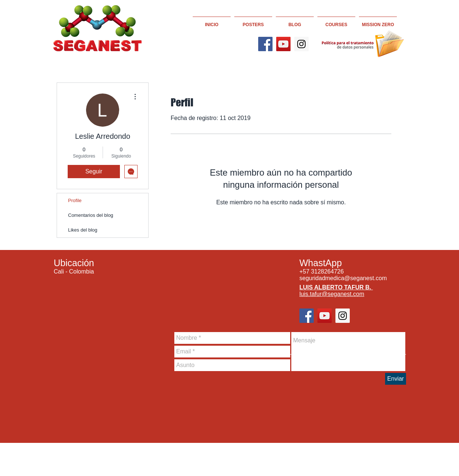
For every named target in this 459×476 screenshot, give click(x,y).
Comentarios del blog (91, 215)
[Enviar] (396, 379)
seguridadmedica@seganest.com (343, 278)
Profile (75, 200)
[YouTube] (283, 44)
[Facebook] (265, 44)
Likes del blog (83, 230)
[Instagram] (301, 44)
